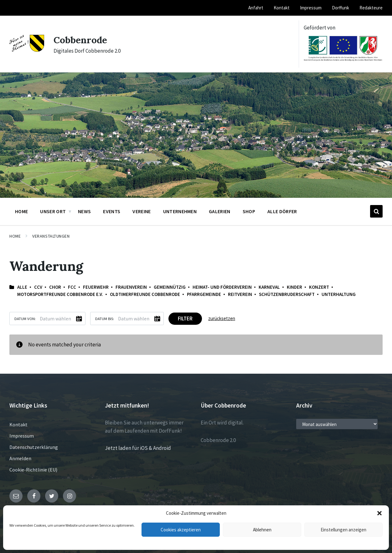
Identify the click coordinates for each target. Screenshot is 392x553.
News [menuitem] (84, 211)
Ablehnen (262, 530)
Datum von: (25, 319)
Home (15, 236)
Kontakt (18, 424)
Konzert (319, 287)
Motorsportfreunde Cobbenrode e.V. (60, 294)
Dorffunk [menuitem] (340, 8)
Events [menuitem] (112, 211)
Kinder (294, 287)
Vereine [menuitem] (142, 211)
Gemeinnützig (170, 287)
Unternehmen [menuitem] (180, 211)
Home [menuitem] (21, 211)
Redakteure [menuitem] (371, 8)
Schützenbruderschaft (287, 294)
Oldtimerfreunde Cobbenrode (145, 294)
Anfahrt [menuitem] (256, 8)
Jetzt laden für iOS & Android (138, 448)
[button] (379, 513)
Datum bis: (105, 319)
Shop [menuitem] (249, 211)
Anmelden (20, 458)
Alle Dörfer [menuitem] (282, 211)
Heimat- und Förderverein (222, 287)
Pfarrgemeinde (204, 294)
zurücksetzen (222, 318)
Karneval (269, 287)
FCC (72, 287)
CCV (38, 287)
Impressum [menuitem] (311, 8)
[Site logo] (27, 50)
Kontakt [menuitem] (282, 8)
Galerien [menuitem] (220, 211)
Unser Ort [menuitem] (53, 211)
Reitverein (240, 294)
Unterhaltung (339, 294)
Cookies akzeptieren (181, 530)
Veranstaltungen (51, 236)
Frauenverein (131, 287)
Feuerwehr (96, 287)
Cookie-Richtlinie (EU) (33, 470)
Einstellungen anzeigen (343, 530)
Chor (55, 287)
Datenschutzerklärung (34, 447)
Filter (185, 319)
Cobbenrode (80, 40)
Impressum (22, 436)
